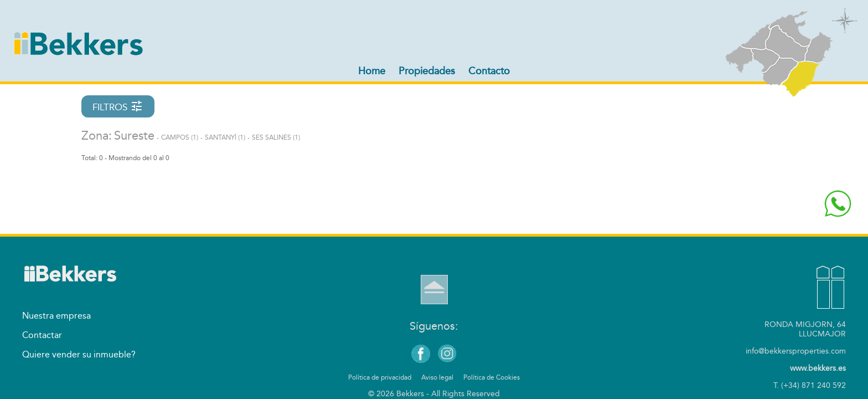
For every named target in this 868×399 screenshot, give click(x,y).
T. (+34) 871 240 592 (810, 385)
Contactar (42, 335)
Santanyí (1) (225, 137)
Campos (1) (180, 137)
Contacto (489, 71)
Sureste (134, 136)
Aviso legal (437, 377)
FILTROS (118, 106)
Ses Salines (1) (276, 137)
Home (372, 71)
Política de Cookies (492, 377)
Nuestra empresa (56, 316)
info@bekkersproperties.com (796, 351)
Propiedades (427, 71)
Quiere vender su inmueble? (79, 354)
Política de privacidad (380, 377)
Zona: (97, 136)
